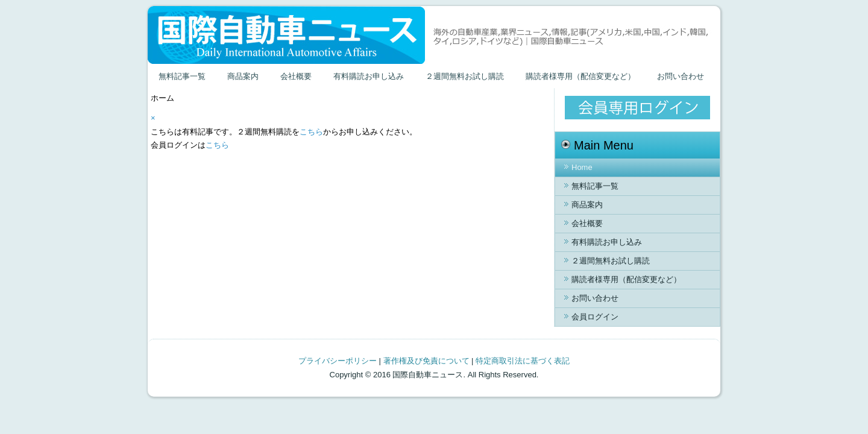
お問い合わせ (681, 76)
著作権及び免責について (426, 361)
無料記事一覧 (182, 76)
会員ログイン (595, 317)
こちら (311, 132)
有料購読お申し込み (369, 76)
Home (582, 167)
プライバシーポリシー (338, 361)
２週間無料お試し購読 (465, 76)
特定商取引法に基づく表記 (523, 361)
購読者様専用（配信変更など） (580, 76)
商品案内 (243, 76)
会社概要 (296, 76)
